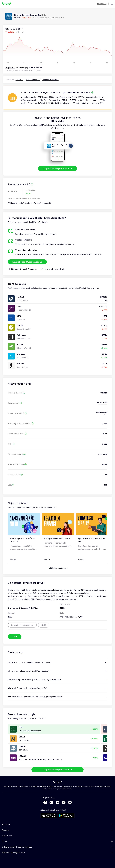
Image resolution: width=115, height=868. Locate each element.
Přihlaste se (13, 203)
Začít (15, 637)
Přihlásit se (102, 4)
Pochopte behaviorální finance (57, 538)
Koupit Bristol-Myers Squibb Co (58, 168)
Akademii (60, 269)
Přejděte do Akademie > (58, 568)
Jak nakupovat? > (33, 80)
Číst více (13, 560)
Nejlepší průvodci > (50, 80)
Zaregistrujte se (10, 68)
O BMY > (19, 80)
